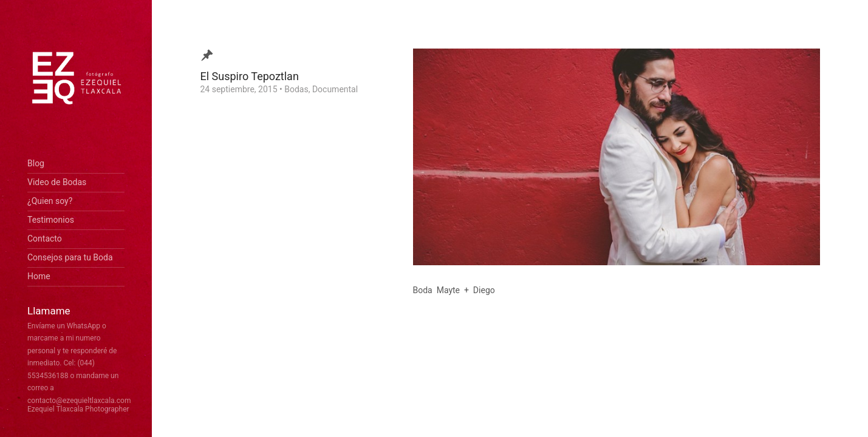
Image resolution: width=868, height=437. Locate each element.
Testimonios (51, 220)
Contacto (45, 239)
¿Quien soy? (50, 201)
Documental (335, 89)
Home (39, 276)
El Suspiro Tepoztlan (250, 76)
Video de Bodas (57, 182)
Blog (36, 163)
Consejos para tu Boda (70, 257)
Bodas (296, 89)
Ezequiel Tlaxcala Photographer (78, 409)
